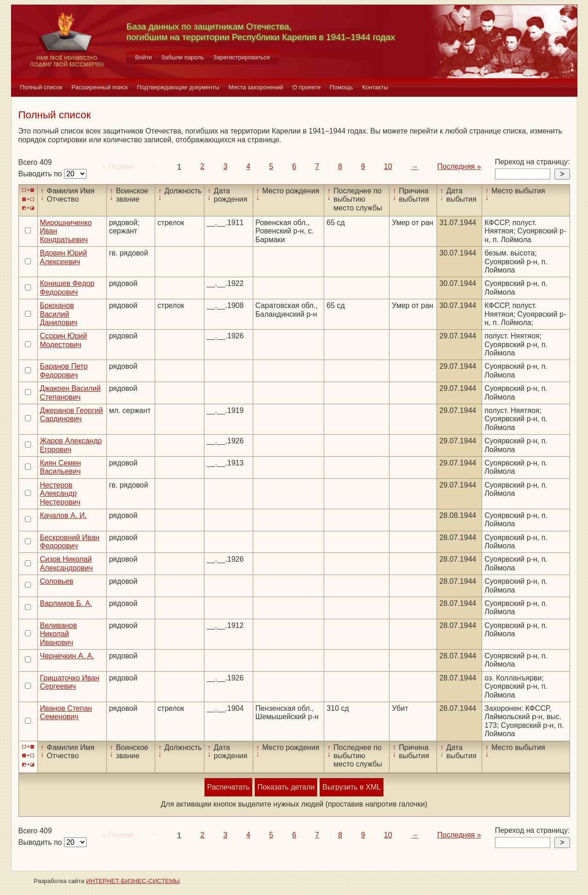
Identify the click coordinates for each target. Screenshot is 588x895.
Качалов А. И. (64, 515)
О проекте (306, 87)
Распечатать (228, 787)
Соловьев (57, 581)
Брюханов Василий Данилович (59, 314)
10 (388, 166)
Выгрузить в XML (352, 787)
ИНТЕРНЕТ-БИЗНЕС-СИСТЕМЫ (133, 881)
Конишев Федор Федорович (67, 288)
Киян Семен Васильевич (61, 467)
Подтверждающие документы (178, 87)
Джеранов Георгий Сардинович (72, 415)
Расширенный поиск (99, 87)
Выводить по (41, 174)
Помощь (341, 87)
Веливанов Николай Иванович (59, 634)
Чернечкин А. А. (67, 656)
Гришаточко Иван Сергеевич (70, 682)
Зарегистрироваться (242, 57)
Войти (144, 57)
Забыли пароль (183, 57)
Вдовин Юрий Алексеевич (64, 257)
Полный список (41, 87)
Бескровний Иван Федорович (70, 542)
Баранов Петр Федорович (64, 370)
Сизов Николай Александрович (67, 563)
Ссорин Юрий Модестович (64, 340)
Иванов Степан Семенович (66, 712)
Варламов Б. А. (66, 603)
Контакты (375, 87)
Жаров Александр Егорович (71, 445)
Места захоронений (256, 87)
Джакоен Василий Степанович (70, 392)
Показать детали (286, 787)
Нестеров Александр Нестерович (60, 494)
